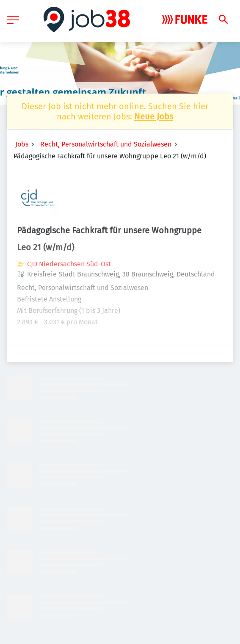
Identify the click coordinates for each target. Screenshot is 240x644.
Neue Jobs (154, 116)
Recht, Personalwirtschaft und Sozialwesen (106, 144)
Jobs (22, 144)
